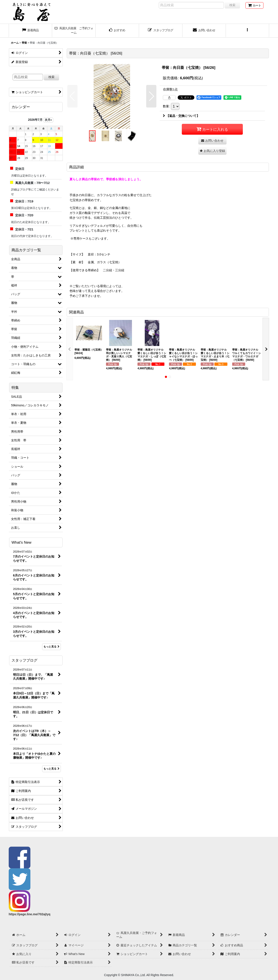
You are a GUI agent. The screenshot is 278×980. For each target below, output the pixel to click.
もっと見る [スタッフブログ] (51, 769)
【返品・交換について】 (181, 116)
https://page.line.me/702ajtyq (30, 914)
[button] (248, 31)
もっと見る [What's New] (51, 647)
